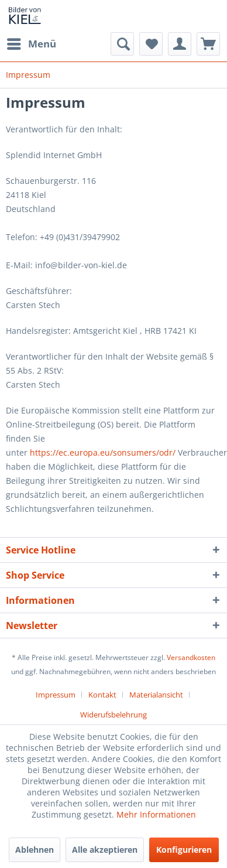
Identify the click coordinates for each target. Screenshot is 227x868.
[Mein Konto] (180, 44)
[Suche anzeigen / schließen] (122, 44)
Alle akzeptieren (105, 850)
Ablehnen (35, 850)
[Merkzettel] (151, 44)
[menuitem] (31, 44)
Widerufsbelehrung (113, 715)
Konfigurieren (184, 850)
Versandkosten (191, 657)
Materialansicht (156, 695)
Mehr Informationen (156, 814)
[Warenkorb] (208, 44)
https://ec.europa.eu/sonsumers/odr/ (103, 452)
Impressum (56, 695)
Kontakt (102, 695)
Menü (32, 42)
